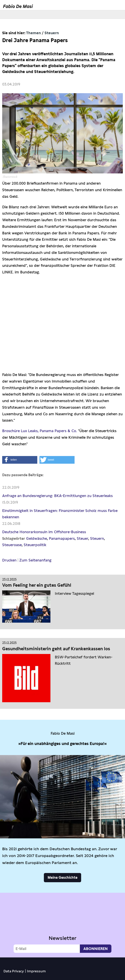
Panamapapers (62, 538)
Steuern (52, 33)
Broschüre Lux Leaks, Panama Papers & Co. (40, 431)
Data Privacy (14, 971)
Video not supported (62, 924)
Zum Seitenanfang (35, 560)
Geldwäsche (37, 538)
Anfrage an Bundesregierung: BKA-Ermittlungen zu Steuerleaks (57, 496)
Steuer (82, 538)
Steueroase (12, 545)
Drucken (9, 560)
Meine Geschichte (62, 878)
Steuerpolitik (35, 545)
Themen (34, 33)
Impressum (36, 971)
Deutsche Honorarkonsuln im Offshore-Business (44, 532)
